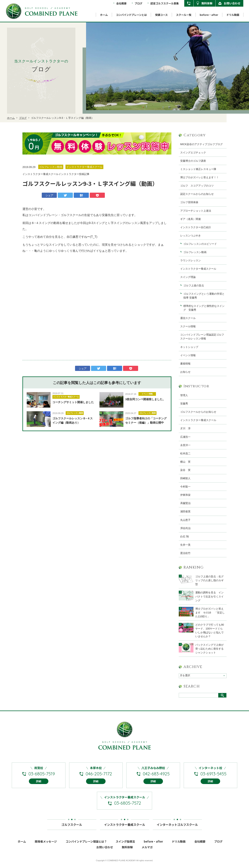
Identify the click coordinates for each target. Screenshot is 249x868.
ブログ (138, 3)
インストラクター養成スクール (66, 397)
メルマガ (147, 852)
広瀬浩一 (185, 437)
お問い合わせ (232, 3)
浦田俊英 (185, 511)
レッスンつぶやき (191, 236)
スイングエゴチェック (193, 152)
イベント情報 (147, 394)
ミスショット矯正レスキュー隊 (198, 169)
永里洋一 (185, 445)
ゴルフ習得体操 (189, 202)
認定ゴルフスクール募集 (165, 3)
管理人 (184, 395)
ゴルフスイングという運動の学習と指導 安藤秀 (204, 296)
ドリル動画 (233, 15)
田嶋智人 (185, 478)
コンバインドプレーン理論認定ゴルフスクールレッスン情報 (202, 337)
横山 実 (185, 462)
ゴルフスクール (72, 828)
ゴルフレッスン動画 (75, 413)
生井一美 (185, 545)
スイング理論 (188, 277)
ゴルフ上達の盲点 (195, 285)
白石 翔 (184, 536)
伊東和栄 (185, 495)
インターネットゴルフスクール (177, 828)
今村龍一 (185, 487)
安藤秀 (184, 404)
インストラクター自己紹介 (196, 227)
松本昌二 (185, 453)
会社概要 (121, 3)
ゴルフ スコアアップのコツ (197, 186)
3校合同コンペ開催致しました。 (145, 399)
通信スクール (188, 318)
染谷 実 (185, 470)
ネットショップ (189, 347)
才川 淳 (185, 428)
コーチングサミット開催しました (73, 402)
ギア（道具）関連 (191, 219)
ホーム (104, 15)
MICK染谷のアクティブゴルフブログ (201, 144)
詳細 (39, 786)
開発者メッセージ (46, 847)
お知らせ (185, 372)
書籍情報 (185, 364)
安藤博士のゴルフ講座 (193, 161)
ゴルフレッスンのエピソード (200, 244)
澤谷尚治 (185, 528)
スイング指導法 (125, 847)
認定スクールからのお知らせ (197, 194)
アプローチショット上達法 (196, 211)
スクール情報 (188, 326)
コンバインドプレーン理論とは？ (86, 847)
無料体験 (207, 3)
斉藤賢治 (185, 503)
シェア (49, 195)
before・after (209, 15)
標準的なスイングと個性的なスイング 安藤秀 (204, 308)
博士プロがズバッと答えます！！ (200, 177)
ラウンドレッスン (191, 260)
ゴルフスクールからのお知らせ (198, 412)
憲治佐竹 (185, 553)
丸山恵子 (185, 520)
